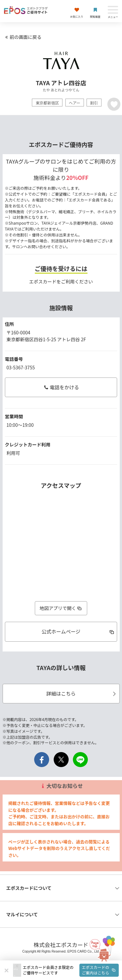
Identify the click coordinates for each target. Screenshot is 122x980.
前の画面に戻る (22, 37)
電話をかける (61, 387)
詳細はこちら (82, 693)
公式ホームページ (78, 631)
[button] (71, 970)
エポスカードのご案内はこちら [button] (99, 970)
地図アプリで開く (61, 608)
